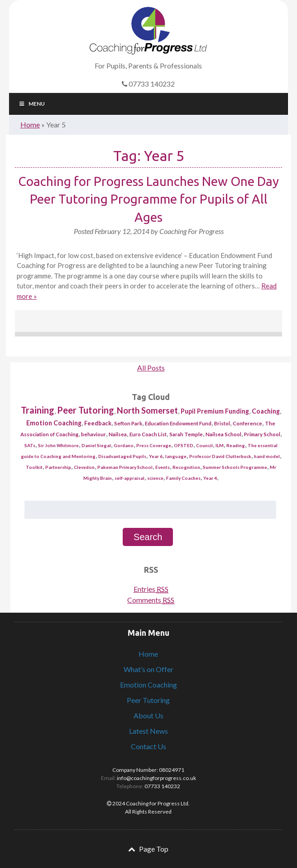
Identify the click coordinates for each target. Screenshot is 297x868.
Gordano (124, 445)
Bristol (222, 423)
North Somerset (147, 410)
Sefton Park (128, 423)
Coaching (266, 411)
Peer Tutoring (86, 410)
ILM (220, 445)
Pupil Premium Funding (215, 411)
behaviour (93, 434)
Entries (151, 589)
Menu (32, 104)
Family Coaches (183, 478)
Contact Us (148, 746)
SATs (30, 445)
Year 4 (210, 478)
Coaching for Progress (148, 31)
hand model (267, 456)
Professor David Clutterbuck (220, 456)
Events (163, 467)
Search (148, 537)
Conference (247, 423)
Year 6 (156, 456)
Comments (151, 600)
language (176, 456)
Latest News (148, 731)
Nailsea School (223, 434)
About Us (148, 715)
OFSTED (184, 445)
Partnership (58, 467)
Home (30, 124)
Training (38, 410)
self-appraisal (129, 478)
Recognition (186, 467)
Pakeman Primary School (125, 467)
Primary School (262, 434)
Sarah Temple (186, 434)
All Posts (151, 368)
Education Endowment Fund (178, 423)
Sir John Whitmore (58, 445)
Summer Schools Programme (235, 467)
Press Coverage (154, 445)
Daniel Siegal (96, 445)
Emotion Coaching (54, 423)
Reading (236, 445)
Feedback (98, 423)
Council (204, 445)
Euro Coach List (148, 434)
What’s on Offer (148, 669)
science (155, 478)
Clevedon (84, 467)
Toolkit (34, 467)
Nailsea (118, 434)
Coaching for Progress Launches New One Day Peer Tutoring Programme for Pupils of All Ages (148, 199)
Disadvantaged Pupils (122, 456)
